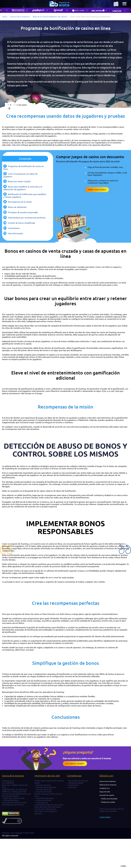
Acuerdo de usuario (107, 795)
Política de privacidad (109, 799)
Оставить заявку (75, 764)
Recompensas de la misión (20, 202)
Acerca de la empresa (108, 781)
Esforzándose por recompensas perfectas (27, 218)
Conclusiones (14, 228)
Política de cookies (108, 802)
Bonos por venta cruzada (19, 181)
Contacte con (104, 788)
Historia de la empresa (108, 785)
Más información (15, 233)
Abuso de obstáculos (17, 207)
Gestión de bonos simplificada (21, 223)
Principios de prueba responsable (23, 212)
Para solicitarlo (97, 190)
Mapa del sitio (105, 792)
